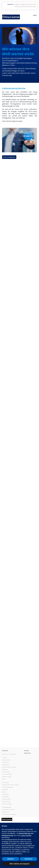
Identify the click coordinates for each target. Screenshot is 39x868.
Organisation (6, 765)
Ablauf (4, 779)
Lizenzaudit (5, 794)
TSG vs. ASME (6, 772)
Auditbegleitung (6, 807)
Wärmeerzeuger (7, 777)
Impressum (28, 753)
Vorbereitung (6, 801)
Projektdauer (6, 797)
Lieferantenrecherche (8, 810)
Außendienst (6, 812)
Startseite (5, 751)
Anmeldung (5, 782)
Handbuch (5, 790)
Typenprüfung (6, 799)
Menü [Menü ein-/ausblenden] (35, 15)
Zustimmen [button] (28, 859)
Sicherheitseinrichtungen (9, 767)
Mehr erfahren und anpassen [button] (19, 864)
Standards (5, 769)
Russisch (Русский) (29, 6)
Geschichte (5, 762)
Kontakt (27, 751)
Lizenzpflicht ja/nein (8, 817)
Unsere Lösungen (7, 804)
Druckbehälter (6, 760)
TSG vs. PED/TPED (7, 774)
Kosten (4, 792)
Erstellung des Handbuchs (9, 814)
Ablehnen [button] (11, 859)
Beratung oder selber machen (11, 785)
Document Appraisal (8, 787)
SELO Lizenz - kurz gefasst (9, 754)
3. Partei (4, 758)
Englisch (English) (20, 4)
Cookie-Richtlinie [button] (26, 836)
